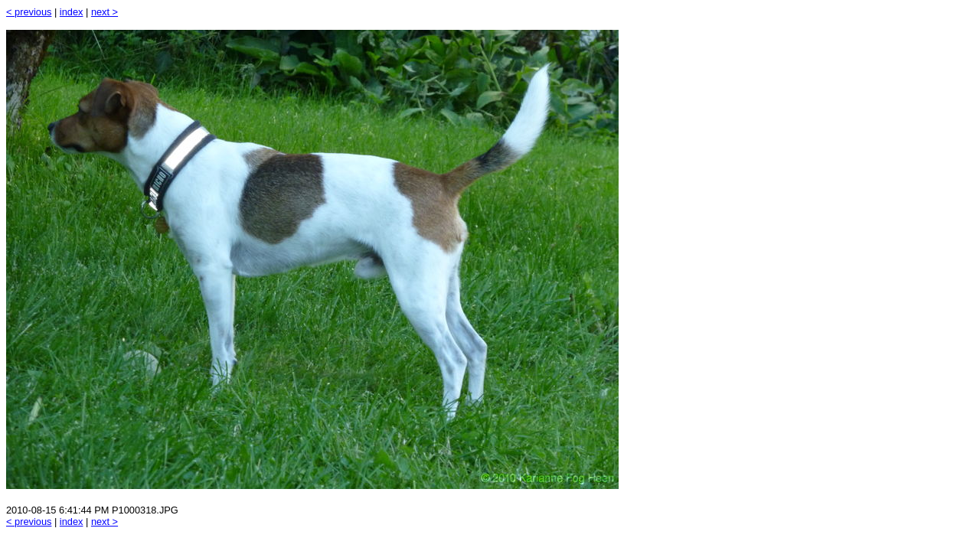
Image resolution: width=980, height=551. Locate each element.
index (72, 12)
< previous (29, 12)
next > (105, 12)
